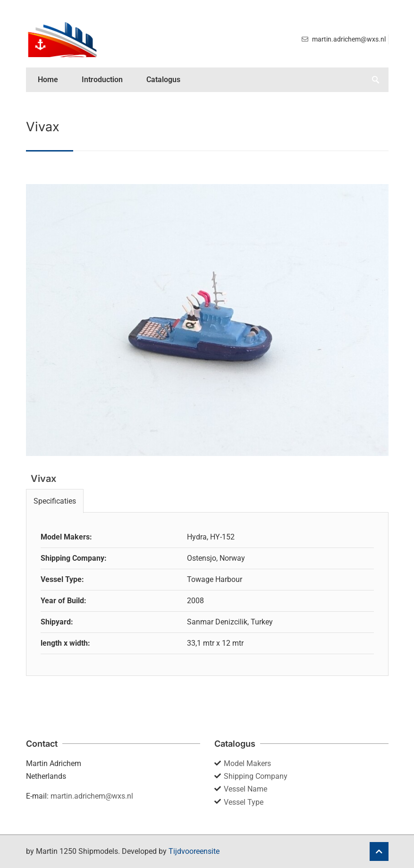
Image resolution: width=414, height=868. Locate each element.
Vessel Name (245, 789)
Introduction (102, 80)
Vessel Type (244, 802)
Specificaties (55, 501)
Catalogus (163, 80)
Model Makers (247, 763)
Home (48, 80)
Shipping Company (256, 776)
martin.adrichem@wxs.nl (92, 796)
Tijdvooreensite (194, 851)
